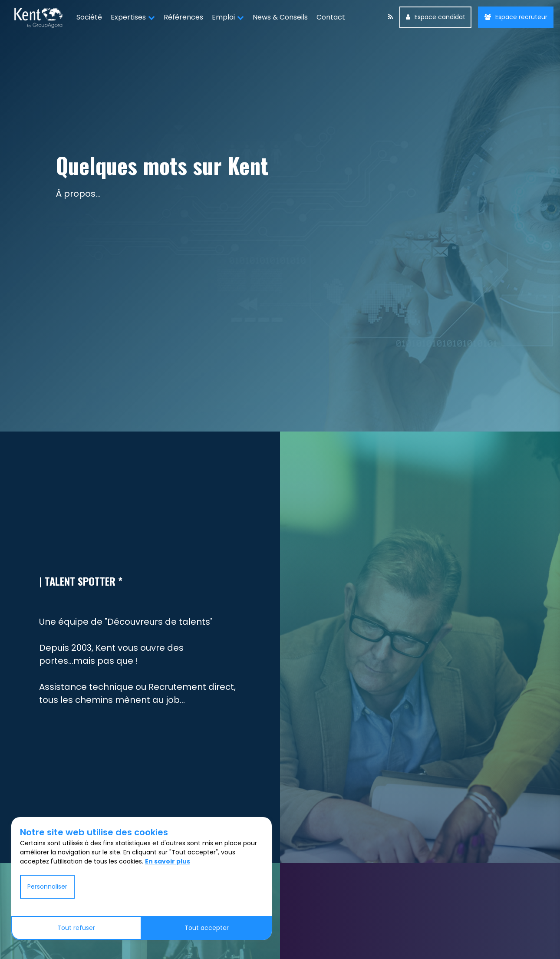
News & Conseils (280, 17)
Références (183, 17)
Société (89, 17)
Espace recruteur (516, 17)
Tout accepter (207, 928)
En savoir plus (168, 861)
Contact (331, 17)
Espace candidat (436, 17)
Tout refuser (76, 928)
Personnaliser (47, 886)
